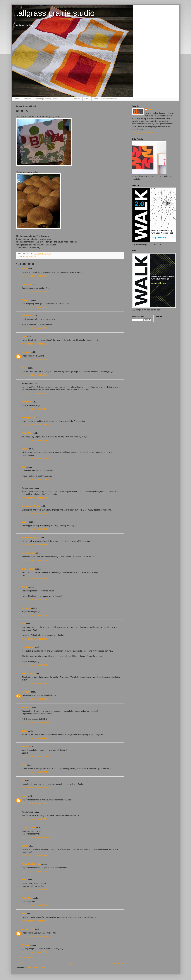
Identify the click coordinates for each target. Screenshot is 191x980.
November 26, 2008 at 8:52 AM (35, 615)
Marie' (25, 796)
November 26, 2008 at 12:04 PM (36, 757)
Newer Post (22, 963)
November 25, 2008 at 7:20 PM (35, 276)
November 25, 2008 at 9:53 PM (35, 393)
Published (27, 99)
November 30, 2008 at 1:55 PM (35, 952)
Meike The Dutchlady (31, 864)
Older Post (119, 963)
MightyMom (27, 433)
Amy (24, 765)
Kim (24, 624)
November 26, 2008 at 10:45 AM (36, 738)
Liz (23, 781)
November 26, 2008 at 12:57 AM (36, 479)
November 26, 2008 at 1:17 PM (35, 803)
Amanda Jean (28, 929)
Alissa (25, 368)
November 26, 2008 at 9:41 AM (35, 683)
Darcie (25, 587)
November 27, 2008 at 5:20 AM (35, 871)
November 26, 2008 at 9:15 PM (35, 819)
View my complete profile (142, 133)
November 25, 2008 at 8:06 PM (35, 344)
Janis (25, 337)
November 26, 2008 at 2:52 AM (35, 514)
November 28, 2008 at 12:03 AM (36, 905)
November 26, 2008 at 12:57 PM (36, 788)
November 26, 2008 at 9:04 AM (35, 639)
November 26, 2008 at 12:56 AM (36, 459)
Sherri (25, 269)
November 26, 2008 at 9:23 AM (35, 665)
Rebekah (26, 945)
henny (25, 880)
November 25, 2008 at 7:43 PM (35, 307)
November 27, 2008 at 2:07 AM (35, 856)
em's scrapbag (29, 673)
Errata (87, 99)
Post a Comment (26, 958)
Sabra (25, 731)
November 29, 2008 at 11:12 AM (36, 936)
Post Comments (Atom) (37, 968)
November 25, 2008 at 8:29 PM (35, 359)
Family (25, 257)
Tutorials (77, 99)
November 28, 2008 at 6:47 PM (35, 921)
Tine (24, 467)
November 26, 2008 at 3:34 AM (35, 529)
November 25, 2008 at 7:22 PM (35, 292)
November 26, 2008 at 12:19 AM (36, 440)
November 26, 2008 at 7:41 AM (35, 579)
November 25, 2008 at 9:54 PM (35, 409)
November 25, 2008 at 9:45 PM (35, 375)
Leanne (25, 522)
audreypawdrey (29, 417)
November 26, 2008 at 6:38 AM (35, 560)
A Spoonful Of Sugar (31, 506)
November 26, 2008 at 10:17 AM (36, 723)
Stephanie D (28, 316)
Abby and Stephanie (31, 538)
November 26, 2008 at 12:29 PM (36, 772)
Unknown (26, 352)
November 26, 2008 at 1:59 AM (35, 498)
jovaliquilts (27, 284)
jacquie (151, 110)
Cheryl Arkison (29, 827)
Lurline (25, 449)
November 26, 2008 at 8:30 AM (35, 600)
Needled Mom (28, 647)
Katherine (26, 608)
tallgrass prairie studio (55, 13)
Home (16, 99)
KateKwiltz (27, 708)
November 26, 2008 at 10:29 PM (36, 837)
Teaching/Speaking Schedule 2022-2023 (52, 99)
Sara (24, 914)
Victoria (26, 747)
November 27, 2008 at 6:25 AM (35, 890)
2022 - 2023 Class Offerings (105, 99)
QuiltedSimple (28, 569)
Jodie (25, 846)
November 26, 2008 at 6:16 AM (35, 545)
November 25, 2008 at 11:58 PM (36, 425)
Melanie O (27, 402)
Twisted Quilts (29, 553)
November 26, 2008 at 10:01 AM (36, 699)
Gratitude (32, 257)
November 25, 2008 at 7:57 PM (35, 328)
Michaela (26, 300)
